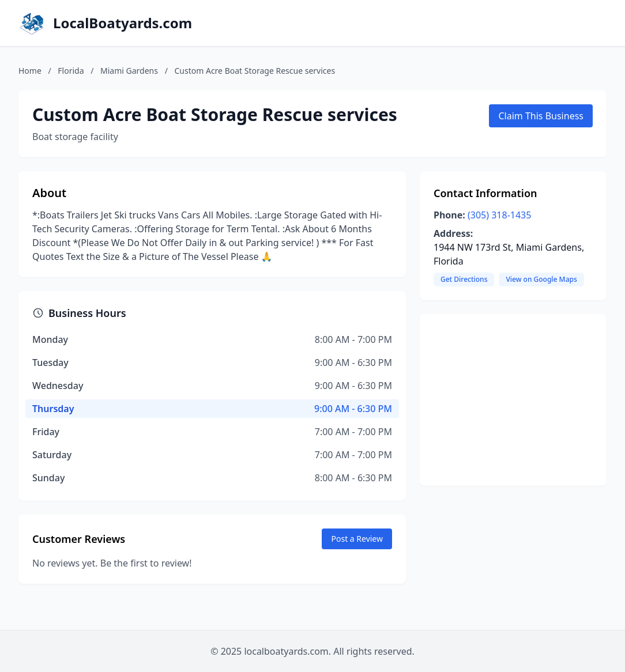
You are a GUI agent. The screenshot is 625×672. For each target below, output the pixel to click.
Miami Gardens (129, 71)
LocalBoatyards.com (123, 23)
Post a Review (357, 539)
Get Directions (464, 279)
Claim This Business (541, 116)
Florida (71, 71)
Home (30, 71)
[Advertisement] (513, 400)
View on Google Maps (541, 279)
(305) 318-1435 (499, 215)
